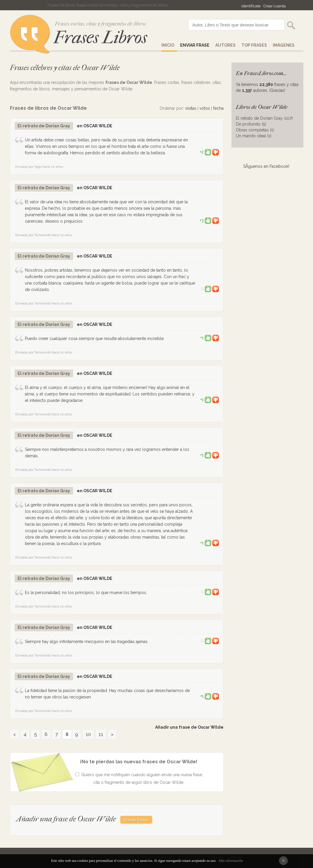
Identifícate (251, 6)
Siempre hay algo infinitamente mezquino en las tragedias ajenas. (87, 642)
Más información (231, 861)
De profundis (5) (251, 124)
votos (205, 108)
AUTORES (225, 45)
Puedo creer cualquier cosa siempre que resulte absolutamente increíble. (95, 339)
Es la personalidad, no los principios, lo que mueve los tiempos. (86, 593)
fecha (218, 108)
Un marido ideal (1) (254, 136)
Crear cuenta (275, 6)
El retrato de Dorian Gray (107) (264, 118)
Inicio (168, 45)
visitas (191, 108)
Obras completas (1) (255, 130)
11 (101, 734)
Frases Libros (100, 37)
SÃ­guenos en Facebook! (266, 166)
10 (88, 734)
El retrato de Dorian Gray (44, 126)
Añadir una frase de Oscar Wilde (189, 727)
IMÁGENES (284, 45)
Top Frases (254, 45)
